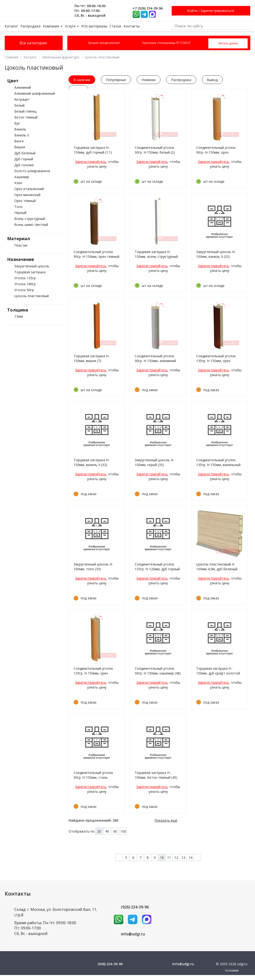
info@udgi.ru (133, 934)
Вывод (212, 80)
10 (162, 858)
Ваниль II (22, 135)
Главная (11, 57)
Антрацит (22, 99)
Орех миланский (27, 195)
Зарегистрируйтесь (91, 162)
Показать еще (166, 820)
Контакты (132, 26)
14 (190, 858)
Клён (18, 183)
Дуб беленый (25, 153)
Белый (19, 105)
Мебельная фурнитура (61, 57)
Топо (18, 207)
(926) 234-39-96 (135, 907)
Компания (53, 26)
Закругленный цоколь (32, 266)
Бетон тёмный (26, 117)
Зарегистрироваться (217, 11)
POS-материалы (94, 26)
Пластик (21, 245)
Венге (19, 141)
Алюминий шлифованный (35, 93)
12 (176, 858)
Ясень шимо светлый (31, 225)
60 (115, 831)
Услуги (72, 26)
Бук (17, 123)
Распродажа (30, 26)
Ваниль (20, 129)
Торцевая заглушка (30, 272)
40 (107, 831)
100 (123, 831)
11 (169, 858)
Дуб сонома (24, 165)
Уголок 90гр (24, 290)
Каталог (11, 26)
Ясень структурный (30, 219)
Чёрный (20, 213)
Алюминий (23, 87)
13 (183, 858)
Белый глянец (25, 111)
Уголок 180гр (25, 284)
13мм (19, 316)
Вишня (20, 147)
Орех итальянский (29, 189)
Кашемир (22, 177)
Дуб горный (24, 159)
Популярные (116, 80)
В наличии (82, 80)
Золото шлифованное (32, 171)
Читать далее (228, 43)
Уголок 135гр (25, 278)
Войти (192, 11)
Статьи (115, 26)
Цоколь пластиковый (102, 57)
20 (99, 831)
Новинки (149, 80)
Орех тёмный (25, 201)
